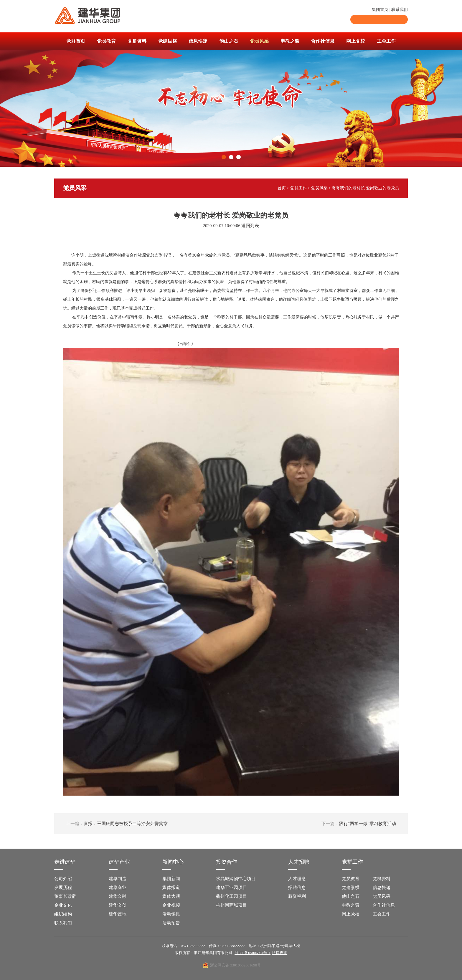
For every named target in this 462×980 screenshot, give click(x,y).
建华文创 (118, 905)
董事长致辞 (65, 896)
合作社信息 (323, 41)
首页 (282, 188)
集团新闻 (171, 879)
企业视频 (171, 905)
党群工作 (298, 188)
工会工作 (386, 41)
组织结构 (63, 914)
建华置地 (118, 914)
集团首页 (380, 10)
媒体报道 (171, 888)
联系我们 (400, 10)
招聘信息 (297, 888)
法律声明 (280, 953)
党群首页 (76, 41)
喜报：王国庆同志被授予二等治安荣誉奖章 (117, 824)
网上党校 (356, 41)
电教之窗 (290, 41)
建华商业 (118, 888)
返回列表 (250, 226)
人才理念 (297, 879)
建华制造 (118, 879)
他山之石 (229, 41)
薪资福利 (297, 896)
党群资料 (137, 41)
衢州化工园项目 (231, 896)
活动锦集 (171, 914)
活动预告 (171, 923)
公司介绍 (63, 879)
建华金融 (118, 896)
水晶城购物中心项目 (236, 879)
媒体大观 (171, 896)
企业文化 (63, 905)
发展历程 (63, 888)
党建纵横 (168, 41)
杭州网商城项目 (231, 905)
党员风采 (259, 41)
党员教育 (106, 41)
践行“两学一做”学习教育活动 (359, 824)
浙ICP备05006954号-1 (253, 953)
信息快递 (198, 41)
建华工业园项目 (231, 888)
